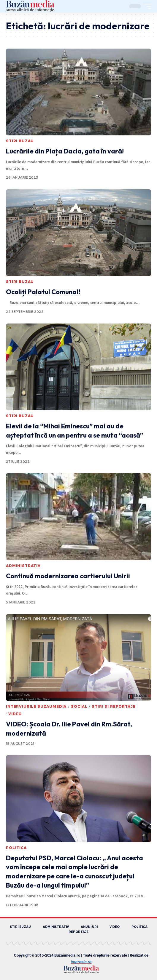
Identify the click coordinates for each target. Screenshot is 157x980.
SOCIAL (79, 706)
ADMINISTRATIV (23, 566)
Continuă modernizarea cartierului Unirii (68, 576)
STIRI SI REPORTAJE (114, 706)
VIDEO (15, 714)
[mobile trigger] (146, 6)
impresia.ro (81, 962)
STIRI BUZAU (20, 141)
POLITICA (16, 848)
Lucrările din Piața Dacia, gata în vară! (65, 151)
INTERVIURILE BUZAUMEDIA (36, 706)
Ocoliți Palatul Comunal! (43, 292)
